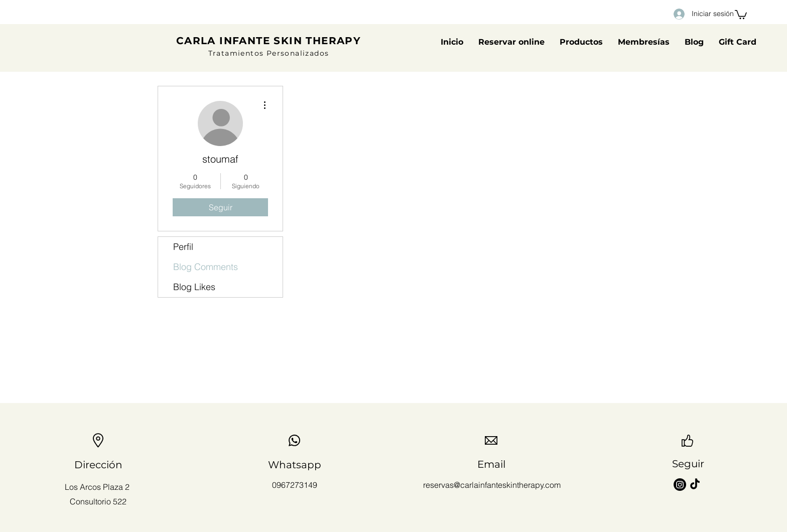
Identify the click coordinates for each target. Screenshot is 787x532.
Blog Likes (194, 287)
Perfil (183, 247)
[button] (741, 14)
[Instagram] (680, 485)
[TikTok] (695, 485)
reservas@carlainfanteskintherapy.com (492, 485)
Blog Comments (206, 267)
